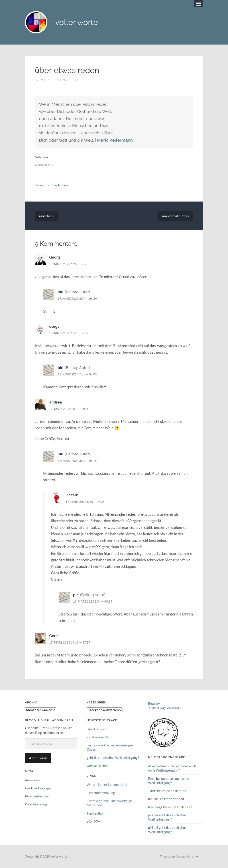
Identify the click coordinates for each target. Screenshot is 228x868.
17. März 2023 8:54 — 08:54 (93, 601)
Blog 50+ (93, 821)
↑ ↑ (201, 856)
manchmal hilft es (175, 216)
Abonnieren (38, 758)
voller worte (77, 22)
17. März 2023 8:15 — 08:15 (77, 461)
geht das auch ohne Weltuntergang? (113, 758)
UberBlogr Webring (165, 708)
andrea (56, 402)
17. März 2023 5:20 (51, 80)
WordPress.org (36, 804)
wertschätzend (98, 766)
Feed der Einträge (38, 788)
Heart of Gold (97, 729)
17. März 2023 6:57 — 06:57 (69, 333)
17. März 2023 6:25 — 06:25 (69, 264)
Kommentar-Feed (38, 796)
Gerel (54, 636)
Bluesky (154, 703)
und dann (46, 216)
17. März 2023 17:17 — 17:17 (70, 643)
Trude (152, 791)
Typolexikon (96, 813)
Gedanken (60, 185)
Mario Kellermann (115, 140)
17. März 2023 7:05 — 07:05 (77, 374)
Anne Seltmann (159, 766)
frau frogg (155, 807)
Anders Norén (185, 856)
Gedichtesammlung (101, 793)
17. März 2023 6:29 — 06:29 (77, 299)
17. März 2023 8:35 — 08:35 (85, 502)
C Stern (72, 495)
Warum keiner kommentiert (107, 784)
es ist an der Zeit (99, 737)
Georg (55, 257)
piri (75, 80)
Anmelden (32, 780)
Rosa (152, 778)
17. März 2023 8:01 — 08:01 (69, 409)
